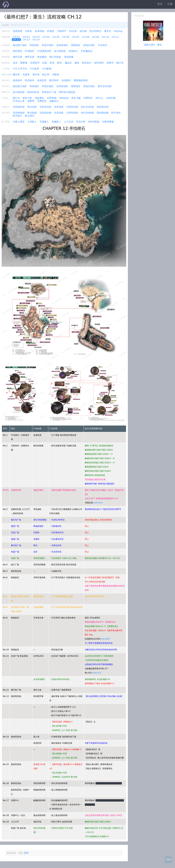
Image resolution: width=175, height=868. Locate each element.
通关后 (108, 31)
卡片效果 (34, 69)
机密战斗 (73, 51)
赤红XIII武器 (87, 107)
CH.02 (26, 37)
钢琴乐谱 (30, 57)
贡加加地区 (62, 45)
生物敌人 (44, 122)
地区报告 (17, 51)
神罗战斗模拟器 (67, 92)
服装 (77, 63)
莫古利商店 (95, 31)
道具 (15, 63)
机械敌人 (56, 122)
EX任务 (73, 31)
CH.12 (16, 40)
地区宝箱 (17, 57)
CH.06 (66, 37)
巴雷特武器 (72, 107)
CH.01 (16, 37)
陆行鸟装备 (55, 57)
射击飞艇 (76, 98)
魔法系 (16, 74)
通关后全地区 (105, 86)
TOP (168, 860)
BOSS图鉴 (94, 122)
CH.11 (115, 37)
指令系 (36, 74)
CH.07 (76, 37)
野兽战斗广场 (49, 92)
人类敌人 (32, 122)
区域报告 (30, 51)
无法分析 (81, 122)
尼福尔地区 (89, 45)
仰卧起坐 (64, 98)
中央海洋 (102, 45)
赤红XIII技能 (87, 113)
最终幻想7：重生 (153, 45)
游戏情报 (17, 31)
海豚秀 (31, 101)
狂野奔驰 (52, 98)
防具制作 (30, 80)
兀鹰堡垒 (42, 101)
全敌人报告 (19, 122)
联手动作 (116, 113)
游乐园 (83, 31)
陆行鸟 (120, 63)
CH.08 (85, 37)
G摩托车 (88, 98)
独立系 (46, 74)
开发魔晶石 (87, 51)
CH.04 (46, 37)
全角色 (28, 31)
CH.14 (36, 40)
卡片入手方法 (20, 69)
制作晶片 (87, 63)
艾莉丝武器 (45, 107)
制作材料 (99, 63)
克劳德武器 (19, 107)
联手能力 (17, 116)
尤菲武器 (59, 107)
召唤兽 (56, 74)
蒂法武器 (32, 107)
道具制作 (17, 80)
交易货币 (35, 63)
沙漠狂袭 (111, 98)
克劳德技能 (19, 113)
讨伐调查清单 (44, 51)
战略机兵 (54, 101)
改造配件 (66, 80)
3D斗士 (99, 98)
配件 (60, 63)
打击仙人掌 (19, 101)
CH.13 (26, 40)
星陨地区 (76, 45)
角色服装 (42, 57)
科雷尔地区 (48, 45)
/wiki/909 (105, 639)
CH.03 (36, 37)
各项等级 (40, 31)
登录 (160, 4)
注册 (170, 4)
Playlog (118, 31)
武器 (45, 63)
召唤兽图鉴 (108, 122)
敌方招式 (30, 116)
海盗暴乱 (40, 98)
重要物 (24, 63)
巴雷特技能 (72, 113)
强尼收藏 (69, 57)
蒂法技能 (32, 113)
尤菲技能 (59, 113)
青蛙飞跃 (27, 98)
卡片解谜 (47, 69)
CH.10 (105, 37)
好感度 (50, 31)
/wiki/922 (98, 503)
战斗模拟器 (60, 51)
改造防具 (42, 80)
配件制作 (54, 80)
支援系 (26, 74)
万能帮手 (62, 31)
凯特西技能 (103, 113)
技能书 (110, 63)
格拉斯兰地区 (20, 45)
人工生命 (69, 122)
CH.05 (56, 37)
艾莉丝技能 (45, 113)
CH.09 (95, 37)
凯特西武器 (103, 107)
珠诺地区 (34, 45)
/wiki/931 (97, 673)
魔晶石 (68, 63)
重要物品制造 (81, 80)
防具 (52, 63)
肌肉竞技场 (33, 92)
